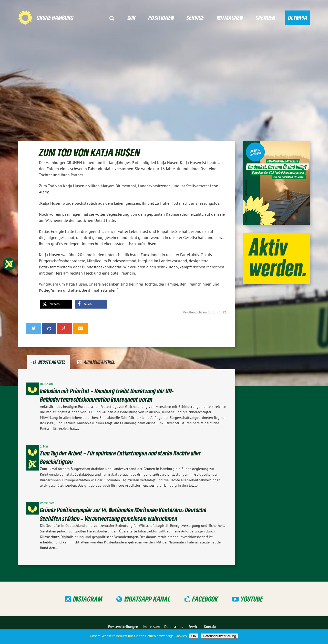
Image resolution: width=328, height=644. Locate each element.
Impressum (151, 626)
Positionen (161, 18)
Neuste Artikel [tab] (52, 362)
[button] (56, 304)
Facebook (205, 599)
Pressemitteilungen (123, 626)
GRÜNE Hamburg (55, 18)
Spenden (265, 18)
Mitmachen (230, 18)
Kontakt (210, 626)
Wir (131, 18)
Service (195, 18)
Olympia (298, 18)
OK (194, 636)
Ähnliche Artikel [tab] (99, 362)
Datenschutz (174, 626)
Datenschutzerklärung (220, 636)
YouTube (252, 599)
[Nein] (322, 637)
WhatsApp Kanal (147, 599)
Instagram (88, 599)
